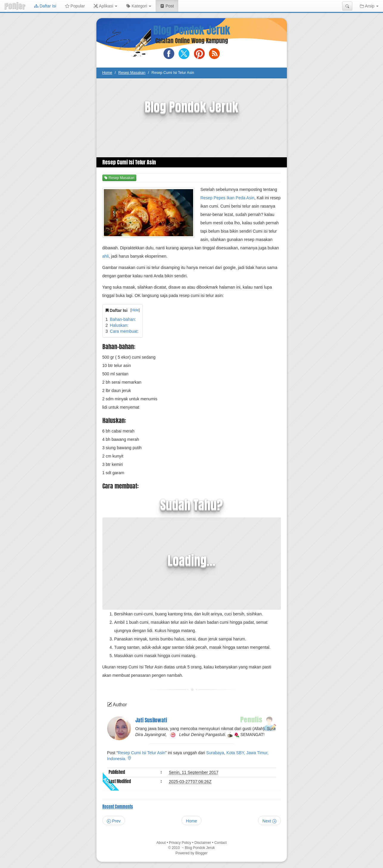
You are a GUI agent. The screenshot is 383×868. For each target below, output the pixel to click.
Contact (220, 843)
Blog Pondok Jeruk (192, 30)
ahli (106, 256)
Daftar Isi (45, 6)
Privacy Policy (180, 843)
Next (269, 821)
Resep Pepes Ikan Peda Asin (228, 198)
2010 (176, 848)
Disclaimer (203, 843)
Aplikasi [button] (105, 6)
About (161, 843)
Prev (114, 821)
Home (107, 73)
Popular (75, 6)
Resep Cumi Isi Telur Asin (142, 753)
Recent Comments (118, 807)
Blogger (201, 853)
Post (169, 6)
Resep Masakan (132, 73)
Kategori (139, 6)
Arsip (369, 6)
